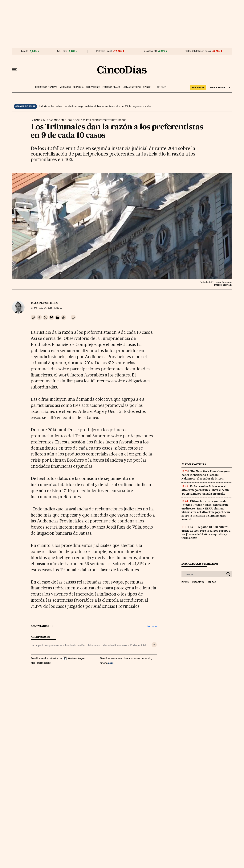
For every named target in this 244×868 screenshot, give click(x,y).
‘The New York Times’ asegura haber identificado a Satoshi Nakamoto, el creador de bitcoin (206, 475)
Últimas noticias (132, 87)
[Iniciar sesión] (220, 87)
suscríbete (198, 87)
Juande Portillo (45, 303)
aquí (111, 663)
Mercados (65, 87)
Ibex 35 (24, 51)
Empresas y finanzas (46, 87)
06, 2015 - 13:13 (51, 308)
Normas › (152, 626)
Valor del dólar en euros (198, 51)
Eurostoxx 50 (150, 51)
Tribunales (94, 645)
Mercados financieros (115, 645)
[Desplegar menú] (15, 70)
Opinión (147, 87)
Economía (78, 87)
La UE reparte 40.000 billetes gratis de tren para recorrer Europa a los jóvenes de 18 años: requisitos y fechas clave (206, 532)
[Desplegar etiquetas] (154, 645)
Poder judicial (138, 645)
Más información (41, 663)
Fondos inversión (75, 645)
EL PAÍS (160, 86)
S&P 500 (62, 51)
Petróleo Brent (104, 51)
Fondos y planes (111, 87)
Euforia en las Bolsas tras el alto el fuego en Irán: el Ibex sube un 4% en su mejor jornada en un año (205, 490)
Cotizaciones (93, 87)
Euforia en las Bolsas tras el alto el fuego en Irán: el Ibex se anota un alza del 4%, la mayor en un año (95, 106)
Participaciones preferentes (46, 645)
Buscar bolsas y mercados (200, 564)
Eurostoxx (198, 582)
